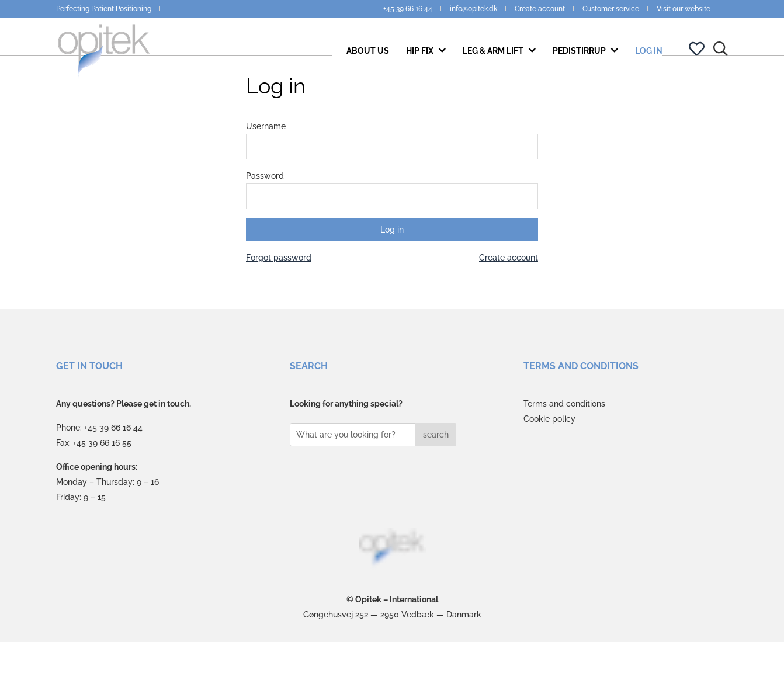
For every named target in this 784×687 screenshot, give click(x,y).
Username (266, 171)
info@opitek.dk (473, 9)
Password (265, 220)
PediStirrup (580, 60)
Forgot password (279, 302)
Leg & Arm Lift (494, 60)
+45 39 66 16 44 (408, 9)
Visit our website (684, 9)
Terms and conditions (564, 448)
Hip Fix (421, 60)
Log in (649, 60)
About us (368, 60)
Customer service (611, 9)
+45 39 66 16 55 (102, 487)
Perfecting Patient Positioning (104, 9)
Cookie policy (549, 463)
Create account (540, 9)
